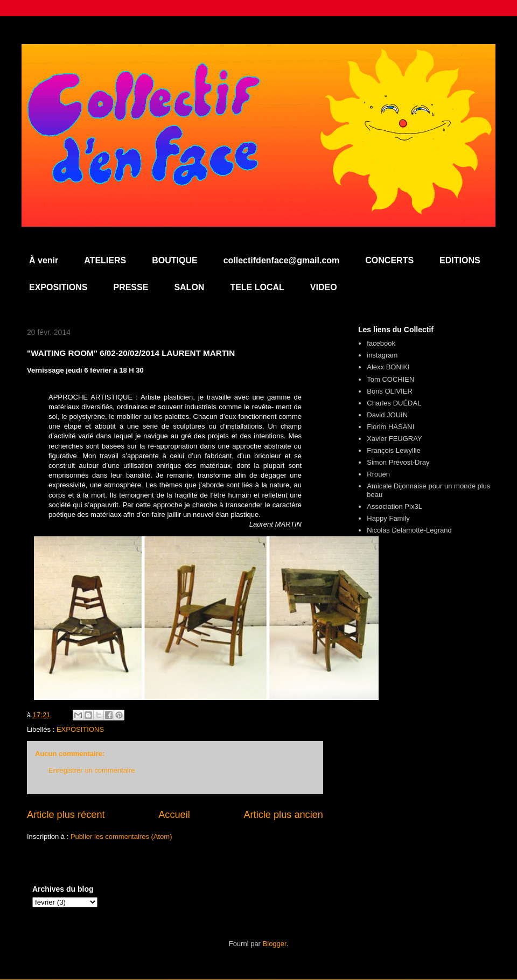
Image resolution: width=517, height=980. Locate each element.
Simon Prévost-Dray (398, 462)
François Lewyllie (394, 450)
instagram (382, 355)
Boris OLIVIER (390, 391)
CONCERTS (389, 260)
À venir (44, 260)
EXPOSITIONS (58, 287)
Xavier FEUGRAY (394, 439)
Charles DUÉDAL (394, 403)
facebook (381, 343)
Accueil (174, 815)
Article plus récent (66, 815)
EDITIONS (460, 260)
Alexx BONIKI (388, 367)
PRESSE (131, 287)
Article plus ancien (283, 815)
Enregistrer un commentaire (92, 770)
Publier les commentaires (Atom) (121, 836)
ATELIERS (105, 260)
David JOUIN (387, 415)
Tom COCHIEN (390, 379)
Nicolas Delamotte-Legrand (409, 530)
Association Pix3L (394, 506)
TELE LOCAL (257, 287)
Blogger (275, 944)
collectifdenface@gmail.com (282, 260)
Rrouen (378, 474)
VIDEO (324, 287)
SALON (189, 287)
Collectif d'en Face (258, 73)
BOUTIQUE (174, 260)
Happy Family (388, 518)
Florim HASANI (390, 427)
